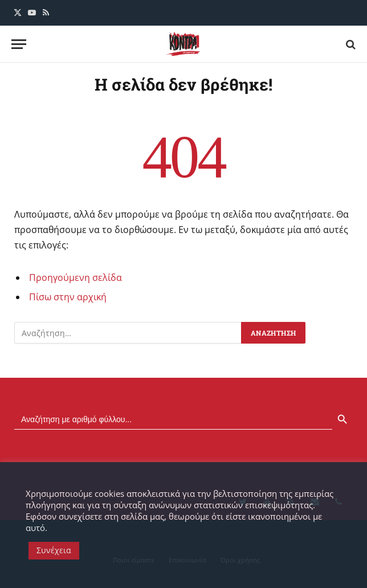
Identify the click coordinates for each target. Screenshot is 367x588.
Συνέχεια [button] (54, 550)
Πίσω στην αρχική (68, 297)
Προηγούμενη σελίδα (76, 277)
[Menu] (19, 44)
